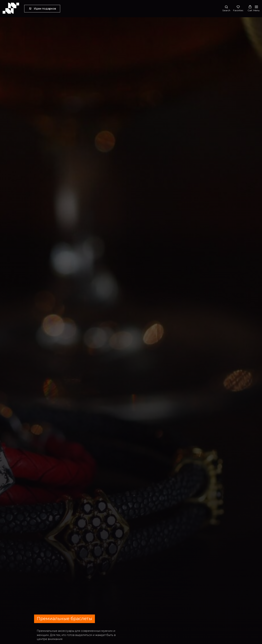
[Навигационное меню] (256, 9)
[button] (226, 8)
